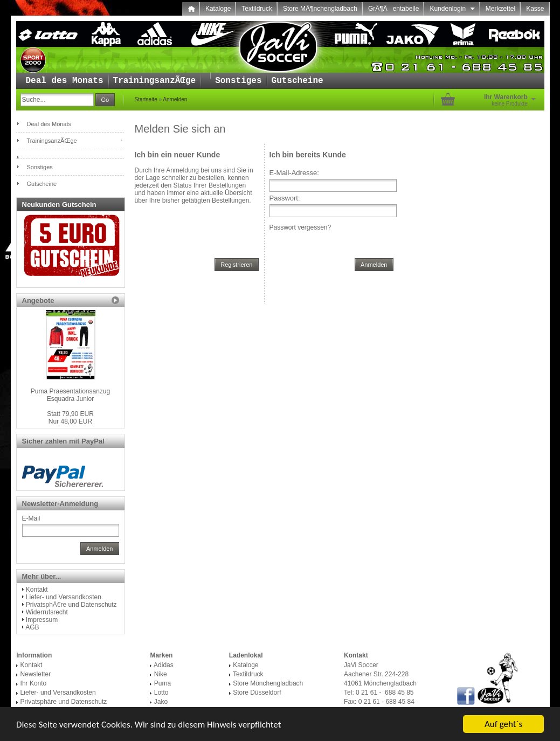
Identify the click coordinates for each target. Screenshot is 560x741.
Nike (161, 674)
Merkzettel (500, 9)
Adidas (164, 665)
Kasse (535, 9)
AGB (32, 627)
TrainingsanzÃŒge (155, 81)
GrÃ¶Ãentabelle (394, 9)
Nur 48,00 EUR (70, 418)
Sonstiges (238, 81)
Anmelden (175, 99)
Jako (161, 702)
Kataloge (218, 9)
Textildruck (257, 9)
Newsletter (36, 674)
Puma (163, 683)
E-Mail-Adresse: (294, 173)
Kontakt (37, 590)
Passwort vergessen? (300, 227)
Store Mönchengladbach (268, 683)
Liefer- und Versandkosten (64, 597)
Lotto (161, 692)
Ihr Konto (34, 683)
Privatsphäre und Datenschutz (64, 702)
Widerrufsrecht (47, 612)
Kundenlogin (452, 9)
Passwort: (285, 198)
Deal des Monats (65, 81)
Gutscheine (298, 81)
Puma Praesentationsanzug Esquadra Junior (70, 395)
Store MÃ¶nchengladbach (320, 9)
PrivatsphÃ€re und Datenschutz (71, 605)
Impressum (42, 620)
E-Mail (31, 518)
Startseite (146, 99)
